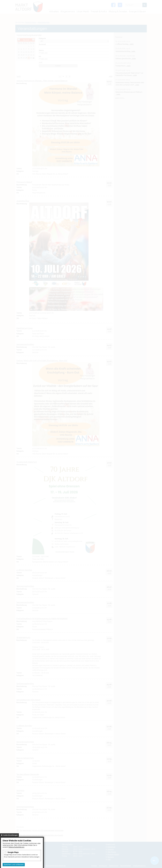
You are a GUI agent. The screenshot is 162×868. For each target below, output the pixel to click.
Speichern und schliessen (14, 865)
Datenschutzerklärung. (16, 847)
